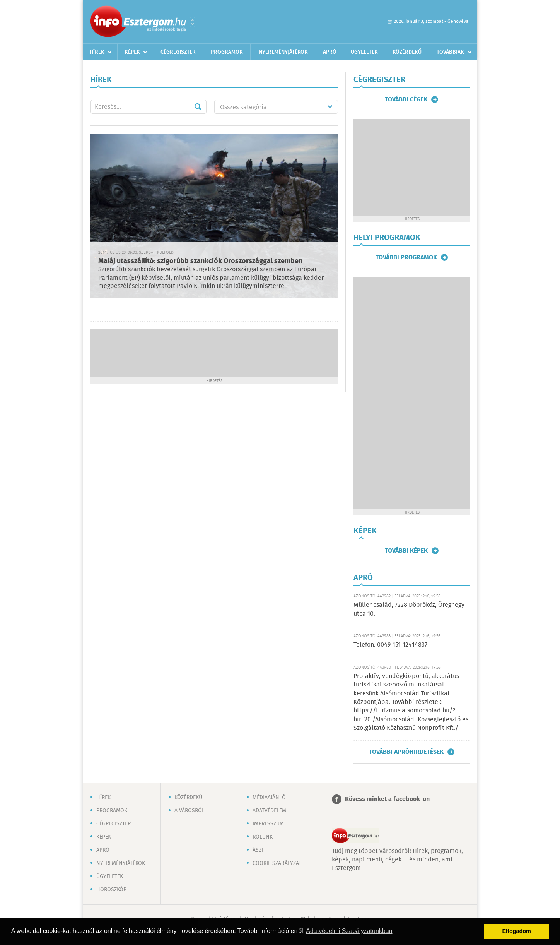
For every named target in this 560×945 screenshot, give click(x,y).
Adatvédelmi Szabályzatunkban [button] (349, 931)
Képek (132, 52)
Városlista (192, 22)
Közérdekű (407, 52)
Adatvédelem (269, 811)
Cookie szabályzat (277, 863)
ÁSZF (258, 850)
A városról (190, 811)
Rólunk (263, 837)
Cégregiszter (178, 52)
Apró (330, 52)
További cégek (406, 99)
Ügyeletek (364, 52)
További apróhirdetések (406, 752)
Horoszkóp (111, 890)
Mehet (198, 107)
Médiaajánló (269, 798)
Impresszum (268, 824)
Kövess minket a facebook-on (387, 799)
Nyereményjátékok (283, 52)
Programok (227, 52)
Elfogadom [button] (517, 931)
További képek (406, 551)
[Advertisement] (214, 353)
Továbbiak (450, 52)
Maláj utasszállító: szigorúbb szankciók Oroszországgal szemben (200, 261)
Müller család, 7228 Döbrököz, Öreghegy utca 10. (409, 609)
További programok (406, 257)
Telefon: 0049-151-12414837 (390, 645)
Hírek (97, 52)
